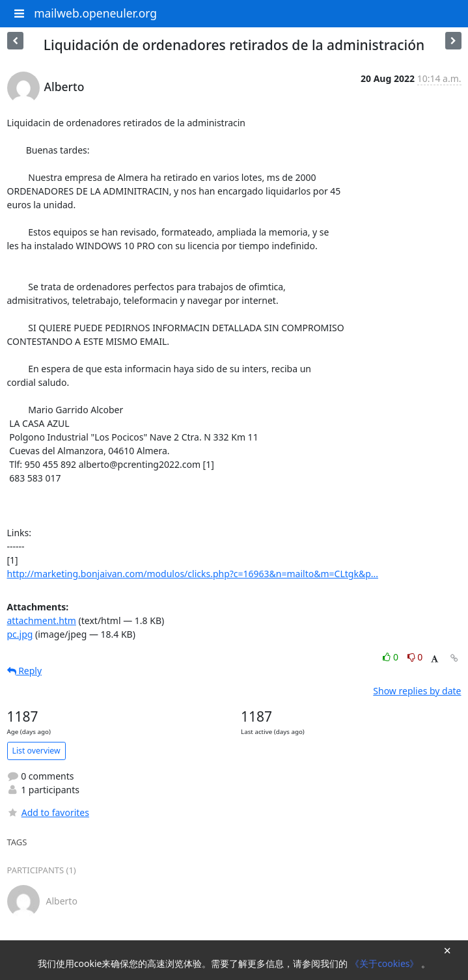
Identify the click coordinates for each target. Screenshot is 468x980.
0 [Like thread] (392, 657)
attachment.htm (42, 620)
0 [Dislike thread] (415, 657)
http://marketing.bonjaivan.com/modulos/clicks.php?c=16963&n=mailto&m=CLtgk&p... (193, 574)
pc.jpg (20, 634)
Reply (25, 671)
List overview (36, 751)
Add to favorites (48, 812)
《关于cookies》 (386, 963)
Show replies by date (417, 691)
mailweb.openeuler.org (95, 13)
